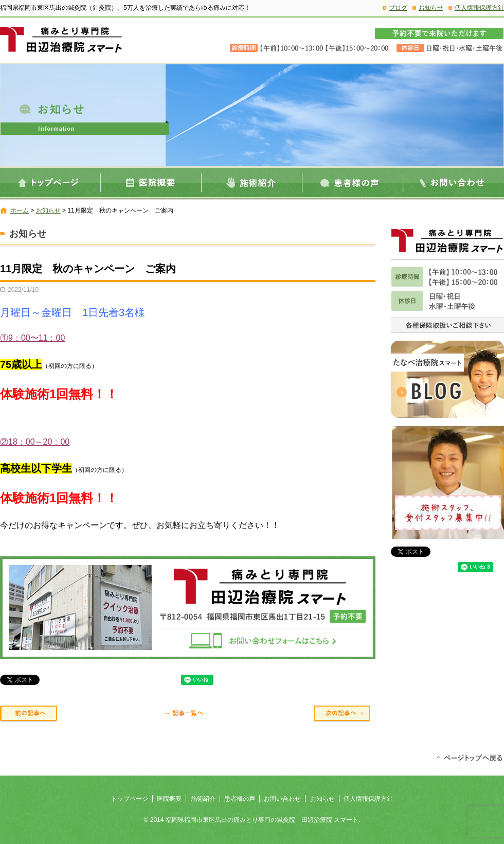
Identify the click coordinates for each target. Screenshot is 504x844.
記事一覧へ (188, 714)
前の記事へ (31, 714)
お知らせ (431, 8)
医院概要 (151, 182)
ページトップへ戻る (469, 757)
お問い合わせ (454, 182)
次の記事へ (345, 714)
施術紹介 (252, 182)
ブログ (398, 8)
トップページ (50, 182)
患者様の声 (353, 182)
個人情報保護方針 (479, 8)
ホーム (20, 210)
